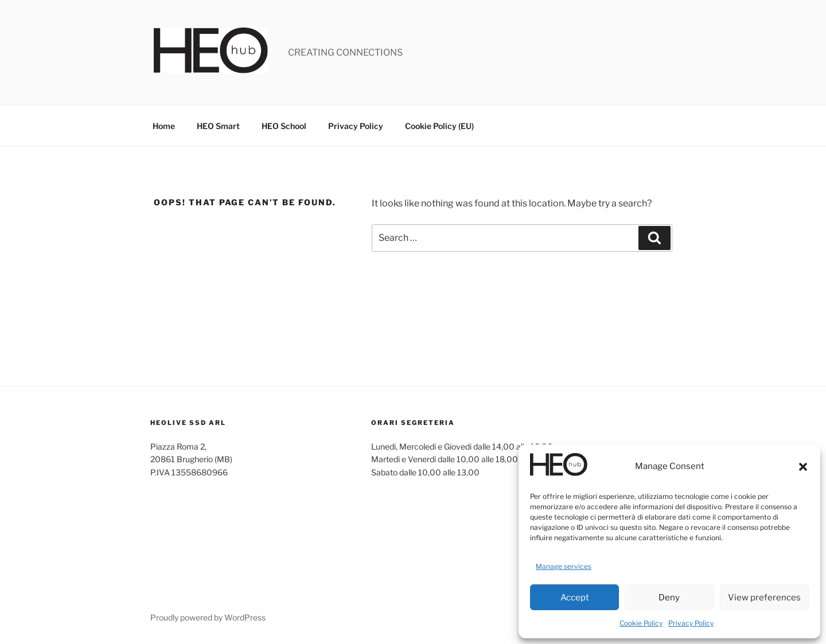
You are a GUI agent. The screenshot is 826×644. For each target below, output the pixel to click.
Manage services (564, 566)
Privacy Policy (691, 623)
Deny (669, 598)
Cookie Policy (641, 623)
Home (164, 126)
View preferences (764, 598)
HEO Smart (218, 126)
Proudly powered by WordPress (208, 617)
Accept (575, 598)
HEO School (284, 126)
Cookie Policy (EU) (439, 126)
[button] (803, 467)
